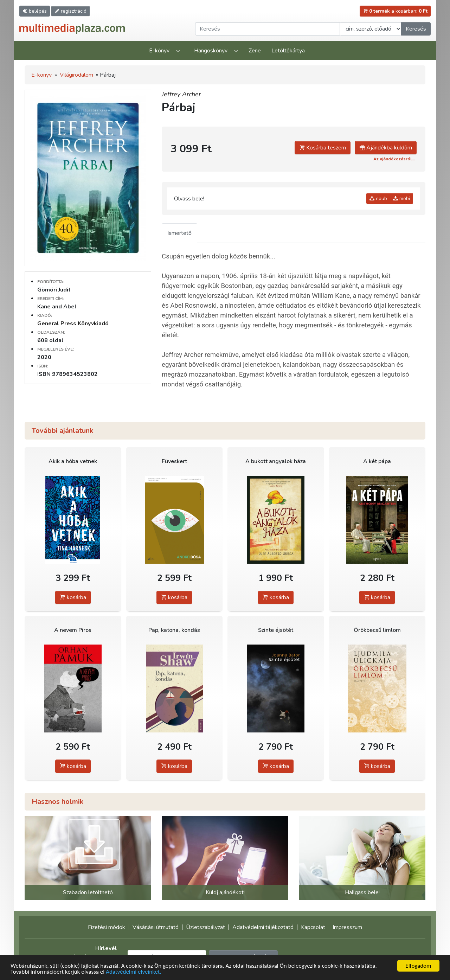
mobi (401, 198)
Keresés (416, 29)
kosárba (73, 597)
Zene (255, 51)
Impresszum (347, 927)
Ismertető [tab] (179, 233)
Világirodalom (76, 75)
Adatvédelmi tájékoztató (263, 927)
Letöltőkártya (288, 51)
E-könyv (159, 51)
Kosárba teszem (323, 148)
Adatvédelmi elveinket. (134, 972)
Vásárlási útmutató (156, 927)
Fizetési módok (107, 927)
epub (378, 198)
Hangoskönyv (211, 51)
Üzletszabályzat (205, 927)
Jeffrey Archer (181, 94)
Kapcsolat (313, 927)
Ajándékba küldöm (386, 148)
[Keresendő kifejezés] (268, 29)
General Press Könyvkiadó (73, 324)
